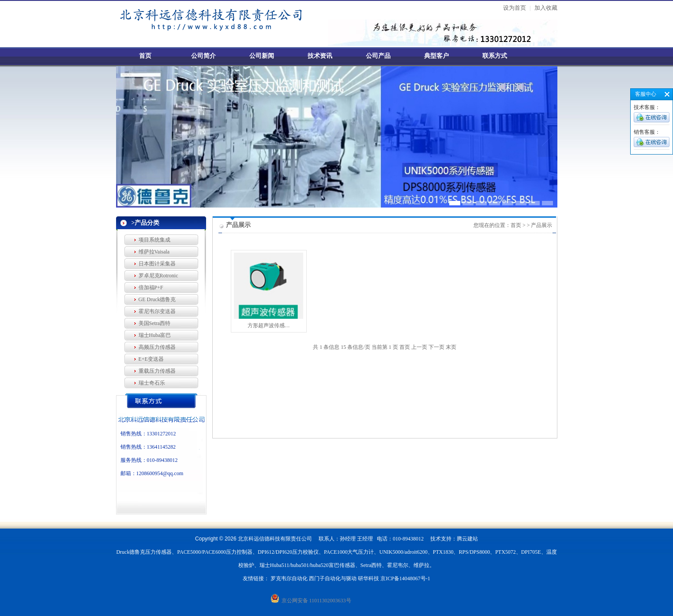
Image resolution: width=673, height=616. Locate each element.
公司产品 (378, 56)
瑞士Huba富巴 (155, 335)
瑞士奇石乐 (152, 383)
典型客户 (436, 56)
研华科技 (368, 578)
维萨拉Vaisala (154, 252)
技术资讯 (320, 56)
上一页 (419, 347)
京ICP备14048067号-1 (405, 578)
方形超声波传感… (269, 325)
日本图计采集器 (157, 264)
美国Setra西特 (155, 323)
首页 (145, 56)
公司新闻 (262, 56)
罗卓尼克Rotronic (158, 276)
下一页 (436, 347)
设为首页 (515, 8)
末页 (451, 347)
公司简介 (203, 56)
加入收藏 (546, 8)
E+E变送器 (151, 359)
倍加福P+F (151, 287)
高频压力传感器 (157, 347)
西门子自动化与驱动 (333, 578)
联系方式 (495, 56)
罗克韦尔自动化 (289, 578)
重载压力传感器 (157, 371)
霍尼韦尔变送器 (157, 311)
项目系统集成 (154, 240)
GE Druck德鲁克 (157, 299)
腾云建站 (467, 539)
